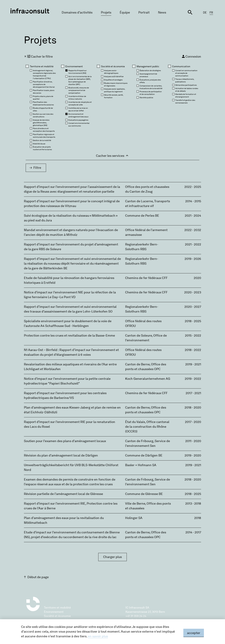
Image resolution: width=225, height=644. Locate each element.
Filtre (37, 168)
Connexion (191, 56)
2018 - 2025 (193, 321)
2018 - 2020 (193, 408)
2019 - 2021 (193, 364)
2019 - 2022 (193, 379)
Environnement (54, 612)
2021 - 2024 (193, 216)
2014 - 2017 (193, 532)
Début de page (38, 577)
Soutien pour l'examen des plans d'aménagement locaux (65, 441)
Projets (106, 12)
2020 (197, 278)
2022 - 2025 (193, 187)
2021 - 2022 (193, 244)
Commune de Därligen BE (144, 455)
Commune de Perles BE (142, 216)
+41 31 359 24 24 (136, 616)
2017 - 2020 (193, 422)
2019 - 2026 (193, 259)
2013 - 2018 (193, 504)
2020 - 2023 (193, 292)
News (162, 12)
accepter (194, 633)
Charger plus (112, 557)
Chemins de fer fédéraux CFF (146, 278)
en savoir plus (98, 636)
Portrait (144, 12)
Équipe (125, 12)
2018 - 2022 (193, 350)
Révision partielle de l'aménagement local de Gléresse (63, 494)
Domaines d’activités (77, 12)
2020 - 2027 (193, 307)
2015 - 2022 (193, 336)
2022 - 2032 (193, 230)
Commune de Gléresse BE (144, 494)
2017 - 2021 (193, 393)
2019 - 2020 (193, 455)
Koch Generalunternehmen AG (148, 379)
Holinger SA (134, 518)
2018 (198, 518)
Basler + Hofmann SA (141, 465)
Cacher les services (113, 156)
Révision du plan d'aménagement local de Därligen (61, 455)
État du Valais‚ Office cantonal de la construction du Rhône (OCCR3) (147, 427)
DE (205, 13)
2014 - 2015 (193, 201)
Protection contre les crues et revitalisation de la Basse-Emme (69, 336)
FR (211, 13)
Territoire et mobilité (57, 608)
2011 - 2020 (193, 441)
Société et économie (57, 616)
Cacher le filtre (38, 56)
